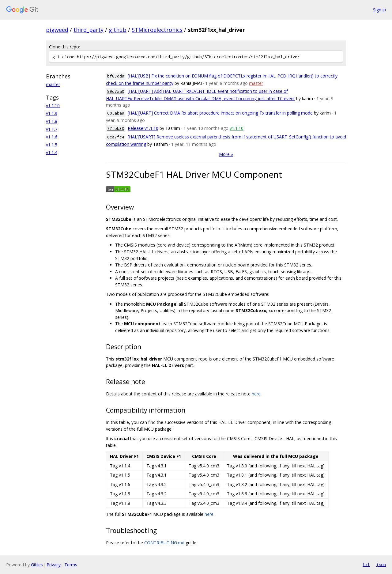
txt (366, 565)
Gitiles (37, 565)
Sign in (379, 10)
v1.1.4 (52, 152)
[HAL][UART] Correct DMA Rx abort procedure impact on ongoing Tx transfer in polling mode (220, 113)
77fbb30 (116, 128)
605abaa (116, 113)
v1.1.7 (52, 129)
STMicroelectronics (157, 30)
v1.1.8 (52, 121)
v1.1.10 (53, 106)
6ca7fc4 (116, 137)
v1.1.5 (52, 145)
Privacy (54, 565)
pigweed (57, 30)
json (381, 565)
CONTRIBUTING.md (164, 543)
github (118, 30)
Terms (71, 565)
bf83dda (116, 76)
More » (226, 154)
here (256, 394)
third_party (89, 30)
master (53, 84)
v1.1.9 (52, 113)
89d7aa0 (116, 91)
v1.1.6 (52, 137)
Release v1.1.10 (143, 128)
